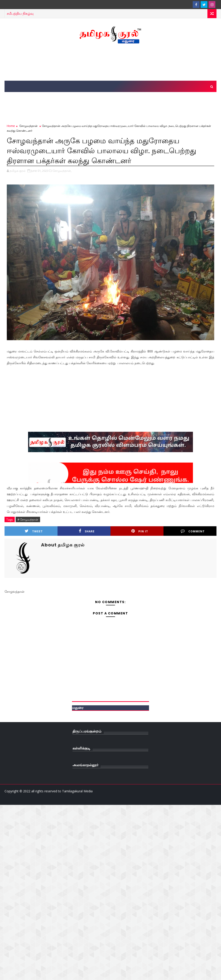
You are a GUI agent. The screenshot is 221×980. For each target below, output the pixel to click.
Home (11, 126)
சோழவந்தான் (28, 126)
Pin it (140, 531)
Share (87, 531)
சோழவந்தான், (62, 171)
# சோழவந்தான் (28, 519)
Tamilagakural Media (77, 791)
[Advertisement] (110, 63)
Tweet (34, 531)
